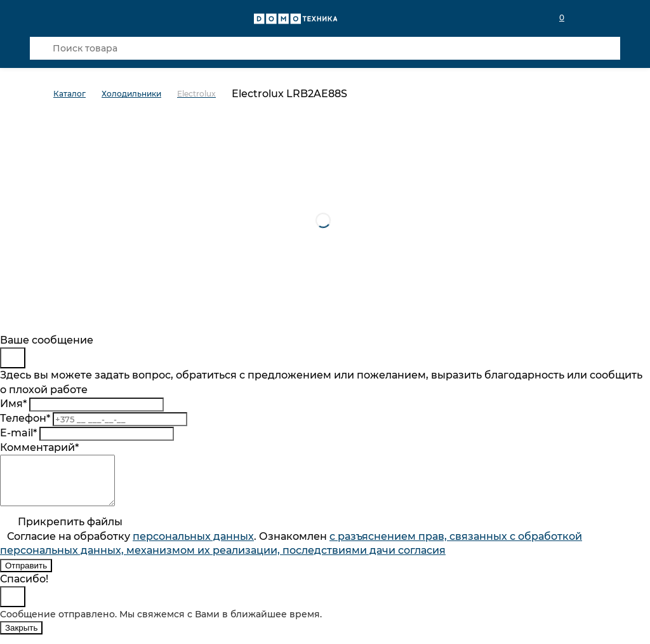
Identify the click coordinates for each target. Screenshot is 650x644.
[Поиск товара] (325, 48)
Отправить (26, 575)
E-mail (18, 433)
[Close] (13, 358)
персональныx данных (193, 546)
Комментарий (39, 447)
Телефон (25, 418)
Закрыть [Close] (21, 637)
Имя (13, 404)
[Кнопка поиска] (41, 48)
